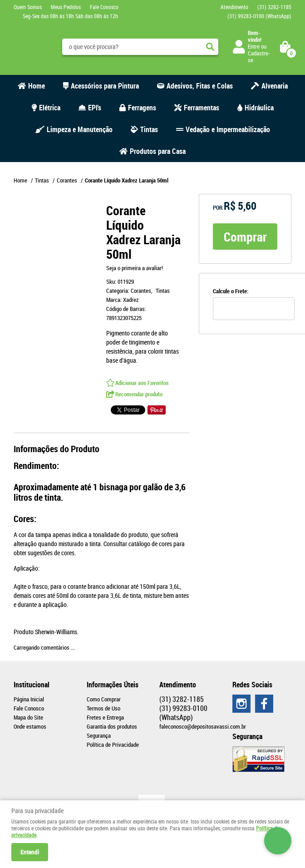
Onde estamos (30, 726)
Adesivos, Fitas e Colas (200, 86)
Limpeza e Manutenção (80, 129)
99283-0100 (259, 16)
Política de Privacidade (113, 745)
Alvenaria (275, 86)
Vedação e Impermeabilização (228, 129)
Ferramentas (202, 108)
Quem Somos (28, 7)
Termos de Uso (103, 708)
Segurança (99, 735)
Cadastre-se (259, 57)
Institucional (32, 685)
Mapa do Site (28, 717)
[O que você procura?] (210, 47)
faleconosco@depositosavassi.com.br (203, 726)
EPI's (95, 108)
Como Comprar (104, 699)
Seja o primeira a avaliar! (135, 268)
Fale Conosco (104, 7)
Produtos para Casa (158, 151)
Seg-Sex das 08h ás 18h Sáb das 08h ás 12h (70, 16)
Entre (254, 46)
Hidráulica (259, 108)
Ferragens (142, 108)
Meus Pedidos (66, 7)
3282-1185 (274, 7)
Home (37, 86)
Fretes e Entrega (105, 717)
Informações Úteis (113, 685)
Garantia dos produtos (112, 726)
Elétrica (50, 108)
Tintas (149, 129)
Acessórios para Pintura (105, 86)
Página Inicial (29, 699)
